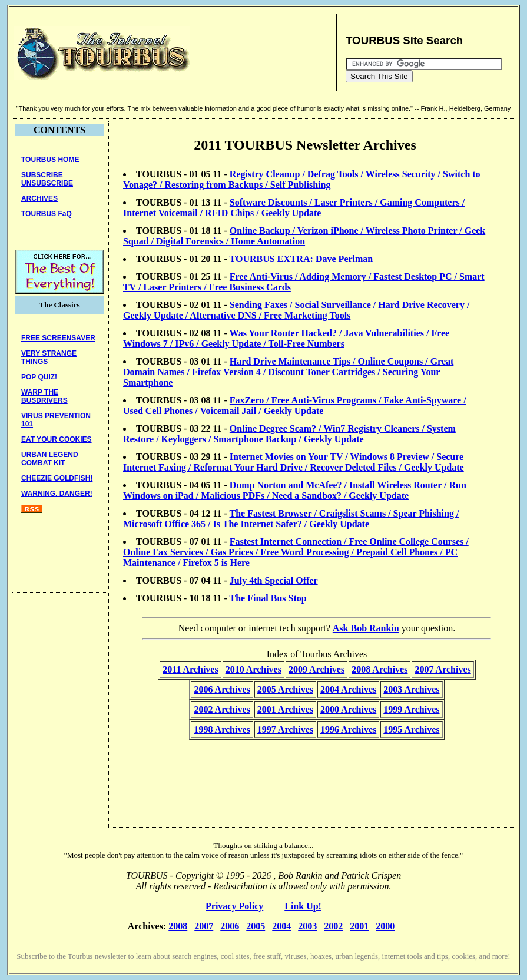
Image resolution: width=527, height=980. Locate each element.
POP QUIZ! (39, 377)
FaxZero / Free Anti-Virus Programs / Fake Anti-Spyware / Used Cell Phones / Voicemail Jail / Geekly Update (295, 405)
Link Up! (303, 906)
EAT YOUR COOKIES (57, 439)
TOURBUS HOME (50, 160)
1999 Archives (411, 709)
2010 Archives (253, 669)
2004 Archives (348, 689)
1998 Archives (222, 729)
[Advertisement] (261, 53)
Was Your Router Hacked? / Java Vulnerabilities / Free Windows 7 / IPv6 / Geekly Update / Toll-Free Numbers (286, 338)
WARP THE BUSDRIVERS (44, 396)
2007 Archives (443, 669)
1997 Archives (285, 729)
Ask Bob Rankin (366, 628)
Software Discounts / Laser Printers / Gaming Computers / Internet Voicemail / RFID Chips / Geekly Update (294, 208)
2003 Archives (411, 689)
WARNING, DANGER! (57, 494)
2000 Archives (348, 709)
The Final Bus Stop (268, 598)
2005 (256, 926)
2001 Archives (285, 709)
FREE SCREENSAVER (58, 338)
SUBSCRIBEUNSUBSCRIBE (47, 179)
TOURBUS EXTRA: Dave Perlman (301, 259)
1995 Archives (411, 729)
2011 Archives (190, 669)
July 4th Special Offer (274, 580)
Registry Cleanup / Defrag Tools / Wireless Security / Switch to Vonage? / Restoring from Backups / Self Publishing (302, 179)
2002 (333, 926)
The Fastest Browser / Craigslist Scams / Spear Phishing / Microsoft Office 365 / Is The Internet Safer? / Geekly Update (291, 519)
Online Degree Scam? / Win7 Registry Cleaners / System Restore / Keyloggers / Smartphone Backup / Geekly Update (289, 434)
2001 (359, 926)
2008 (178, 926)
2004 (281, 926)
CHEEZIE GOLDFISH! (57, 478)
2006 (230, 926)
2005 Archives (285, 689)
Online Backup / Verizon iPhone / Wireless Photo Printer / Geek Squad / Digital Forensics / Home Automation (304, 236)
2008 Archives (379, 669)
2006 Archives (222, 689)
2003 (307, 926)
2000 (385, 926)
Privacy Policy (234, 906)
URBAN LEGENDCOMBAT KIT (50, 459)
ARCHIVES (39, 198)
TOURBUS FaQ (47, 214)
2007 (204, 926)
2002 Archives (222, 709)
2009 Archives (316, 669)
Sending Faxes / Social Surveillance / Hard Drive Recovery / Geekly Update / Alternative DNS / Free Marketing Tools (296, 310)
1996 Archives (348, 729)
